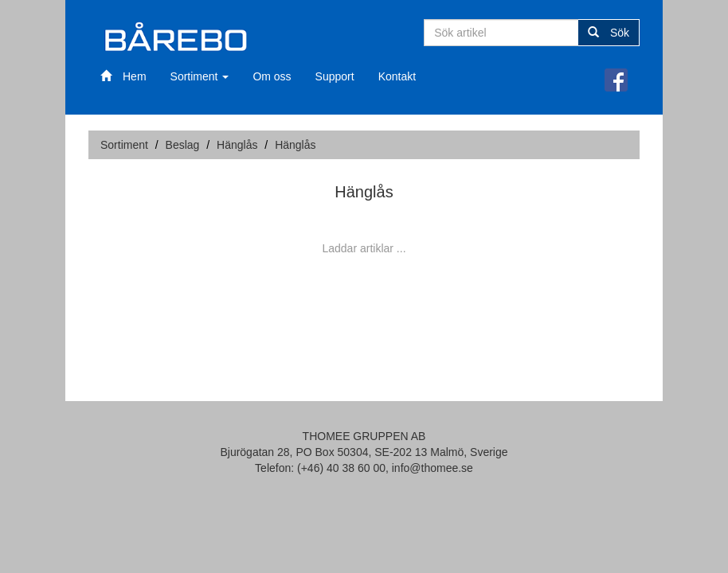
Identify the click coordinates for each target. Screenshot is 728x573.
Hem (123, 76)
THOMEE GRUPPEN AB (364, 436)
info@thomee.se (432, 468)
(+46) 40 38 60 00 (341, 468)
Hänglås (237, 145)
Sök (609, 33)
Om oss (272, 76)
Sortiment (200, 76)
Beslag (183, 145)
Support (335, 76)
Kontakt (397, 76)
